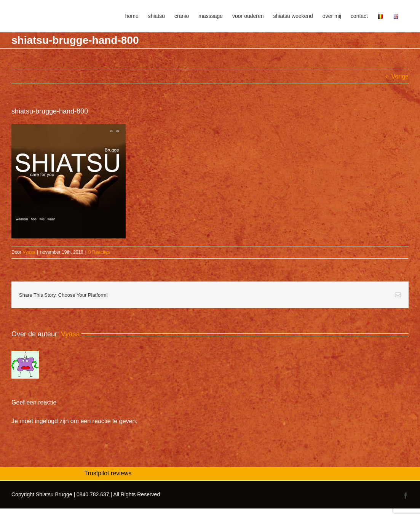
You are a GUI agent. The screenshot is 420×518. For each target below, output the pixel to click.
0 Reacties (99, 252)
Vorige (400, 76)
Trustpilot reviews (108, 473)
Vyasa (29, 252)
